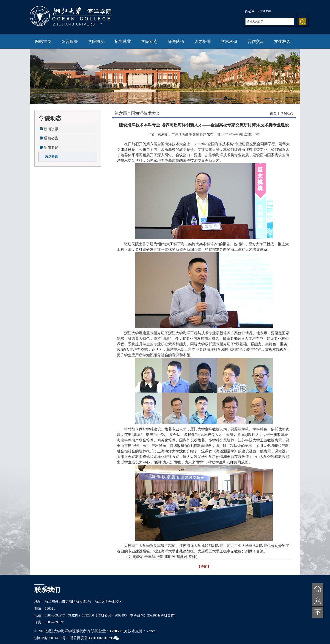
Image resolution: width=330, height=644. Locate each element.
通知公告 (51, 138)
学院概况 (96, 42)
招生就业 (123, 42)
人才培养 (203, 42)
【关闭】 (204, 567)
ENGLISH (264, 11)
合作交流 (256, 42)
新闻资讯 (51, 129)
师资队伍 (176, 42)
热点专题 (51, 157)
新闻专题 (51, 147)
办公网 (250, 11)
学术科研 (229, 42)
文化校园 (282, 42)
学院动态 (149, 42)
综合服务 (70, 42)
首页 (273, 113)
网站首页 (43, 42)
